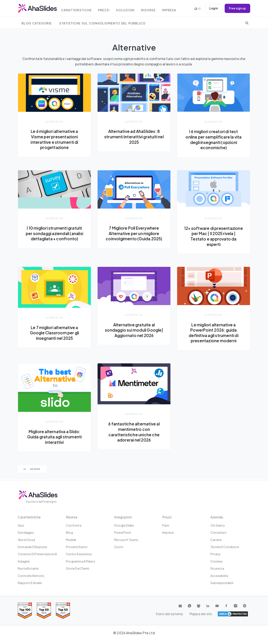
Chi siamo (218, 525)
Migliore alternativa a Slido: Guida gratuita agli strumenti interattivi (54, 437)
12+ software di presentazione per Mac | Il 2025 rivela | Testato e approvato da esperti (214, 236)
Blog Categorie (37, 23)
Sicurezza (217, 568)
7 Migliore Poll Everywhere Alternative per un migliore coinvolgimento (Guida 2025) (134, 234)
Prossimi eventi (77, 547)
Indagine (24, 561)
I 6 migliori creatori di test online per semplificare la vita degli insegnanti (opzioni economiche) (213, 139)
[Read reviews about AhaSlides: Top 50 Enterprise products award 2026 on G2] (63, 611)
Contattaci (218, 532)
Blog (69, 532)
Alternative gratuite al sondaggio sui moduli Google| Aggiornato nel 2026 (134, 330)
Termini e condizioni (225, 547)
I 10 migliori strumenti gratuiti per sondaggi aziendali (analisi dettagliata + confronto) (54, 236)
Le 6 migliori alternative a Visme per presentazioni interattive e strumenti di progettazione (54, 139)
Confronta (74, 525)
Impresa (176, 9)
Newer (32, 470)
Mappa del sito (237, 614)
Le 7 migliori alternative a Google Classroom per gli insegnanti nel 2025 (54, 333)
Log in (213, 8)
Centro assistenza (79, 554)
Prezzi (108, 9)
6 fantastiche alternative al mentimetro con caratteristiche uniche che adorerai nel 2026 (134, 432)
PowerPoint (123, 532)
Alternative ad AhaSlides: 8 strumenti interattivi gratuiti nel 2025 (134, 137)
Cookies (216, 561)
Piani (166, 525)
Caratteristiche (79, 9)
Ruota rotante (28, 568)
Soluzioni (130, 9)
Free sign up (237, 8)
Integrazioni (123, 517)
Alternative (54, 122)
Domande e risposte (33, 547)
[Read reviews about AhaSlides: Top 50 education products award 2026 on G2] (44, 611)
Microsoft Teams (126, 540)
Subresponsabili (222, 583)
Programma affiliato (81, 561)
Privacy (216, 554)
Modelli (71, 540)
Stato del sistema (207, 614)
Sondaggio (26, 532)
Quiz (21, 525)
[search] (247, 23)
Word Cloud (26, 540)
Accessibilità (219, 576)
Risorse (154, 9)
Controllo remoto (31, 576)
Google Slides (124, 525)
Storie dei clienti (78, 568)
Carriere (216, 540)
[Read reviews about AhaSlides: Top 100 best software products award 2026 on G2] (25, 611)
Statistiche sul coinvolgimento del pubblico (102, 23)
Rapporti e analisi (30, 583)
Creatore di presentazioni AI (37, 554)
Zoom (119, 547)
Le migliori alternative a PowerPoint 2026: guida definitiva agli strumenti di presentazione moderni (214, 333)
